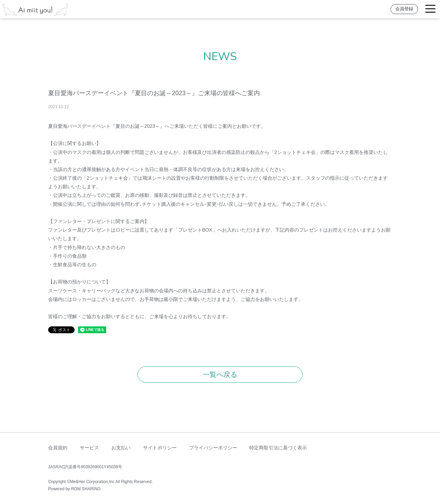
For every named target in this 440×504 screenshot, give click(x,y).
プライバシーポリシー (213, 448)
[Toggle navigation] (430, 9)
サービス (89, 448)
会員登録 (404, 9)
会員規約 (58, 448)
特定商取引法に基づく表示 (278, 448)
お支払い (121, 448)
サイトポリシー (160, 448)
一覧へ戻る (220, 374)
